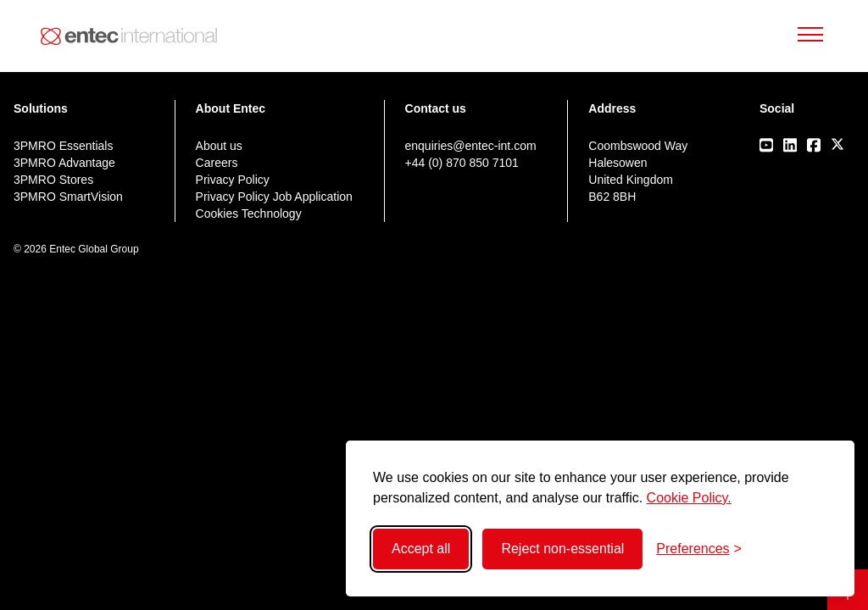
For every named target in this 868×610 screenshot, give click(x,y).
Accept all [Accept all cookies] (421, 549)
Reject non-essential (562, 549)
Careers (217, 163)
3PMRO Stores (53, 180)
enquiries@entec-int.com (471, 146)
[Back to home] (129, 36)
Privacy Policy (233, 180)
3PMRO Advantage (64, 163)
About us (219, 146)
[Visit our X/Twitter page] (837, 144)
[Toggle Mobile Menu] (810, 36)
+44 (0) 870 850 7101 (462, 163)
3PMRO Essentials (63, 146)
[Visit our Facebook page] (814, 145)
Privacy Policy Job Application (274, 197)
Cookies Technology (249, 213)
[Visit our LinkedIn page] (790, 145)
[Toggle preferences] (699, 549)
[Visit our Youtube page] (766, 145)
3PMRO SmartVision (68, 197)
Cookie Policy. (689, 498)
